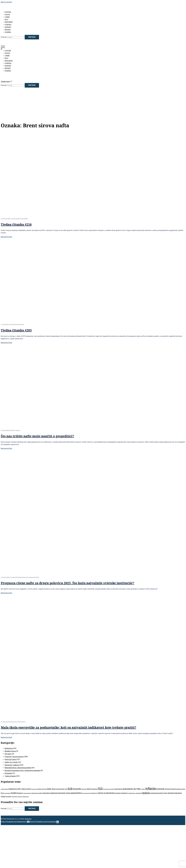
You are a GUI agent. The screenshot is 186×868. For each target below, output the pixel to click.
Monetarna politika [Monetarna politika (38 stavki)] (37, 793)
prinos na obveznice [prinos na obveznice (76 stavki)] (106, 793)
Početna (8, 12)
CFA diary (8, 754)
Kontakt (8, 27)
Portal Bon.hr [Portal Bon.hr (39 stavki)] (94, 793)
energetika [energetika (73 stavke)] (77, 789)
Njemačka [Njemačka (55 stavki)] (46, 793)
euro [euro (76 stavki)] (89, 789)
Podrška (8, 32)
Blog (6, 19)
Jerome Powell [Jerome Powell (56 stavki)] (170, 789)
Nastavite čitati (6, 237)
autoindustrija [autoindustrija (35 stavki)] (4, 789)
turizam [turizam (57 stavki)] (8, 796)
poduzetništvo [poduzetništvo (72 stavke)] (76, 793)
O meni (7, 17)
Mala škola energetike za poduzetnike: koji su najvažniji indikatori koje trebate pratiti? (68, 727)
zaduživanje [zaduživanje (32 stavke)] (26, 797)
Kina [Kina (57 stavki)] (2, 793)
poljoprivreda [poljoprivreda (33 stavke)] (86, 793)
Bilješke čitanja (10, 751)
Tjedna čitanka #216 (16, 224)
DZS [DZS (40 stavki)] (66, 789)
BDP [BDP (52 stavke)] (19, 789)
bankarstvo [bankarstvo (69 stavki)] (13, 789)
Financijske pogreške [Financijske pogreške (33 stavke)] (109, 789)
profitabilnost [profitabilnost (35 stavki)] (132, 793)
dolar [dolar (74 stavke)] (49, 789)
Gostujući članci (11, 759)
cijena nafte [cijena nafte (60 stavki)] (26, 789)
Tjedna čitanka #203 (16, 330)
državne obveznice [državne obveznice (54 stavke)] (58, 789)
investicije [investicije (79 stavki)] (160, 789)
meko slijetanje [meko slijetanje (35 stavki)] (27, 793)
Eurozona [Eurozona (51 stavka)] (94, 789)
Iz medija (8, 25)
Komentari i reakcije (15, 430)
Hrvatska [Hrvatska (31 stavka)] (143, 789)
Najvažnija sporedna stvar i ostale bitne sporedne (23, 771)
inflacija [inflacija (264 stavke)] (151, 788)
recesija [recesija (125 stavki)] (146, 793)
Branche (28, 819)
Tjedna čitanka (24, 219)
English (8, 30)
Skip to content (6, 2)
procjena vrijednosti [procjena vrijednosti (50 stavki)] (121, 793)
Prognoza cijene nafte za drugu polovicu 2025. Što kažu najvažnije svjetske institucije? (67, 583)
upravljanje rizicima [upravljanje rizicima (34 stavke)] (17, 797)
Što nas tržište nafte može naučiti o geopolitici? (37, 436)
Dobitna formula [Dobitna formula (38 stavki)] (42, 789)
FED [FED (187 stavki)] (100, 789)
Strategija (8, 773)
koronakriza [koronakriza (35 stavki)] (7, 793)
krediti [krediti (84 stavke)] (14, 793)
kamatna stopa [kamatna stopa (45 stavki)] (181, 789)
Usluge (7, 14)
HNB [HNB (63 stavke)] (138, 789)
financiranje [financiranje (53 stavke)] (118, 789)
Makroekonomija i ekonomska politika (29, 577)
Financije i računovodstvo (18, 722)
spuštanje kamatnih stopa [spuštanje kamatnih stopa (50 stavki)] (159, 793)
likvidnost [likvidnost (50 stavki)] (20, 793)
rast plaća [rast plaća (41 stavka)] (138, 793)
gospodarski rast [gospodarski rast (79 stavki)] (130, 789)
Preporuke (9, 22)
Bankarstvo (9, 748)
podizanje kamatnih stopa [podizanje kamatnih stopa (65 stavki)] (60, 793)
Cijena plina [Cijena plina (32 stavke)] (34, 789)
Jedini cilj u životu (11, 762)
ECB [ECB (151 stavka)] (70, 789)
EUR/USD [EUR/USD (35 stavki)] (84, 789)
